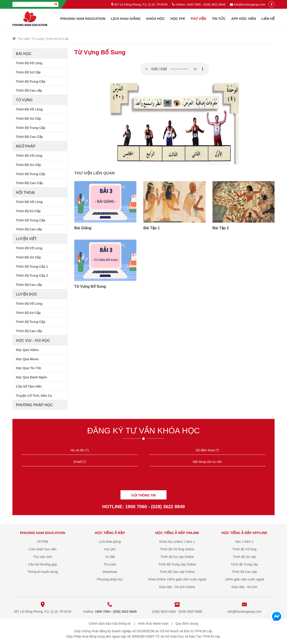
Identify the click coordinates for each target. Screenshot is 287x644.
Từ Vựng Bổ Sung (90, 286)
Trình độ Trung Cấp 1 (32, 267)
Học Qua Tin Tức (29, 368)
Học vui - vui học (33, 341)
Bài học (24, 54)
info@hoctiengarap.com (250, 4)
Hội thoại (25, 193)
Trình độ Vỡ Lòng (29, 63)
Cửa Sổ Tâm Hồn (29, 386)
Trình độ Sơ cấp (244, 557)
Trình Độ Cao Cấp (29, 137)
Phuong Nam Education (83, 19)
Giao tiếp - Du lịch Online (177, 587)
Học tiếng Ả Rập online (177, 533)
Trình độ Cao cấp (29, 90)
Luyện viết (26, 239)
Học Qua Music (27, 359)
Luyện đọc (27, 294)
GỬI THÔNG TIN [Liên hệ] (144, 495)
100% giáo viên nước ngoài (244, 579)
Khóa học (155, 19)
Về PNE (43, 542)
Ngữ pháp (26, 146)
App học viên (244, 19)
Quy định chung (187, 624)
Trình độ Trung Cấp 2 (32, 276)
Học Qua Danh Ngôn (32, 377)
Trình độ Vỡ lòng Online (177, 549)
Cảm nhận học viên (43, 549)
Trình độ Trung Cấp (31, 81)
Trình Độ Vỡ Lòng (29, 109)
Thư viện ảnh (43, 557)
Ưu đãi (110, 557)
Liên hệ (268, 19)
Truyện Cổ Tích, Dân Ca (34, 396)
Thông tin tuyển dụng (43, 572)
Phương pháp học (34, 405)
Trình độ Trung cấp (244, 564)
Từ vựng (38, 39)
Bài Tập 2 (221, 228)
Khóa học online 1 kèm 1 (177, 542)
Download (110, 572)
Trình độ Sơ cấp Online (177, 557)
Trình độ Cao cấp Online (177, 572)
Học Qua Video (27, 350)
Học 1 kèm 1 (244, 542)
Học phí (178, 19)
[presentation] (143, 480)
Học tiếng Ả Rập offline (244, 533)
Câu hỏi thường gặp (43, 564)
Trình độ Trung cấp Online (177, 564)
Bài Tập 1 (151, 228)
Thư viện (198, 19)
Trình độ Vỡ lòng (244, 549)
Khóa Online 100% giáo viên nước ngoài (177, 579)
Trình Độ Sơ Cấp (57, 39)
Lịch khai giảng (126, 19)
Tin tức (219, 19)
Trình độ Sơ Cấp (28, 72)
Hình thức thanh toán (153, 624)
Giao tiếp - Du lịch (244, 587)
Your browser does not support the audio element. (175, 69)
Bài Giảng (83, 228)
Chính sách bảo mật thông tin (110, 624)
